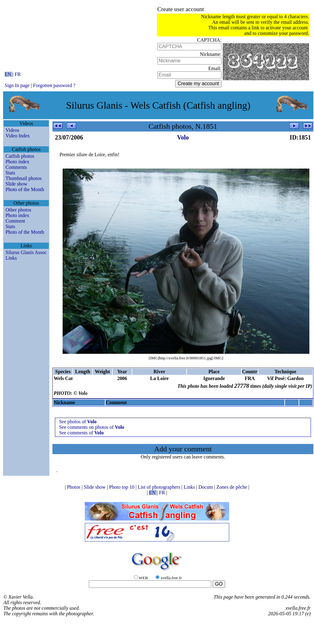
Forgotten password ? (54, 85)
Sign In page (17, 85)
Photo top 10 (122, 487)
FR (18, 74)
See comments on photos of (91, 427)
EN (8, 74)
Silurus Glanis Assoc (26, 252)
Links (11, 258)
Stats (10, 173)
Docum (206, 487)
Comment (15, 221)
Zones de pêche (233, 487)
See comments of (81, 433)
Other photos (18, 210)
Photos (74, 487)
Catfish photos (20, 156)
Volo (183, 137)
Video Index (18, 136)
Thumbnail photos (24, 178)
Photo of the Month (25, 189)
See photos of (78, 422)
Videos (12, 130)
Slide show (17, 184)
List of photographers (160, 487)
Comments (16, 167)
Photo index (17, 162)
